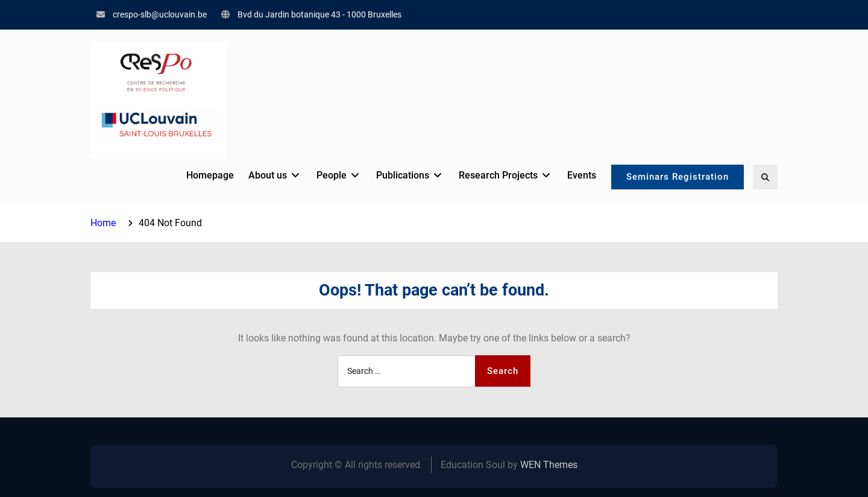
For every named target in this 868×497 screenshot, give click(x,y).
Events (582, 175)
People (332, 175)
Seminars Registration (678, 177)
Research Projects (498, 175)
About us (268, 175)
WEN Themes (549, 465)
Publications (403, 175)
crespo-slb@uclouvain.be (160, 14)
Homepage (210, 175)
